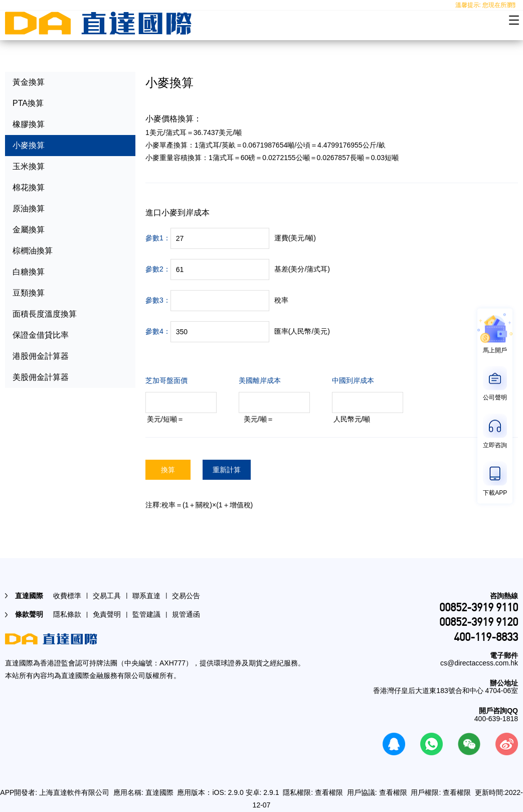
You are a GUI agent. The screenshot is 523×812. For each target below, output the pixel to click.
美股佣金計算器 (41, 377)
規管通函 (186, 614)
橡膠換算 (29, 124)
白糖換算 (29, 272)
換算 (168, 470)
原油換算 (29, 209)
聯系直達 (146, 596)
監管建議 (146, 614)
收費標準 (67, 596)
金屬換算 (29, 230)
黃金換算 (29, 82)
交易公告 (186, 596)
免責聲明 (107, 614)
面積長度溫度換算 (45, 314)
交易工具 (107, 596)
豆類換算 (29, 293)
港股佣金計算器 (41, 356)
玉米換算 (29, 166)
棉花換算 (29, 187)
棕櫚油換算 (33, 251)
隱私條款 (67, 614)
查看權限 (329, 792)
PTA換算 (28, 103)
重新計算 (227, 470)
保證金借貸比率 (41, 335)
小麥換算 (29, 145)
